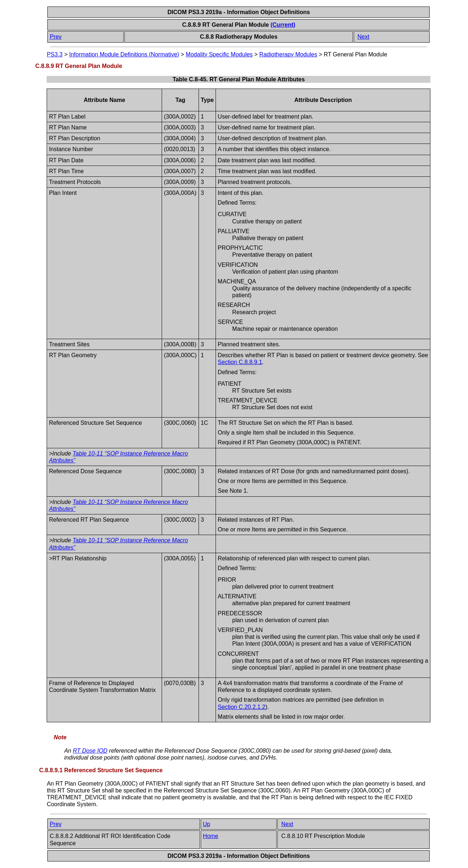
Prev (56, 37)
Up (207, 824)
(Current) (283, 25)
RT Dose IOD (90, 751)
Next (363, 37)
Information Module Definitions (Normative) (124, 54)
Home (211, 836)
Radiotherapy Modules (288, 54)
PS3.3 (55, 54)
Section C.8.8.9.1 (240, 362)
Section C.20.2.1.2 (242, 707)
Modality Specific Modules (219, 54)
